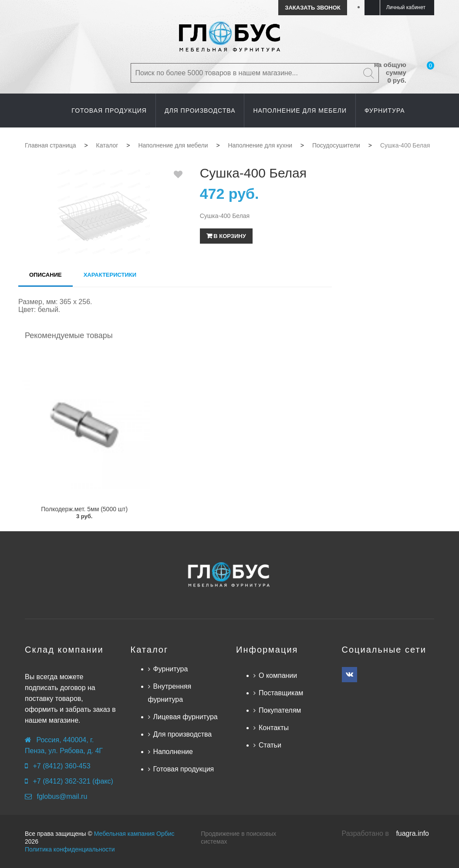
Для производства (183, 734)
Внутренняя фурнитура (170, 693)
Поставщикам (281, 693)
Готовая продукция (184, 769)
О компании (278, 675)
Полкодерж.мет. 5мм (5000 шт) (84, 509)
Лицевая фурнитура (186, 717)
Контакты (274, 728)
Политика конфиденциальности (70, 849)
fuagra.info (412, 833)
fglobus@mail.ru (62, 796)
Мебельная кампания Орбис (134, 834)
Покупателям (280, 710)
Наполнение (173, 752)
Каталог (150, 650)
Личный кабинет (406, 7)
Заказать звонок (312, 8)
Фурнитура (171, 669)
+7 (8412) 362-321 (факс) (73, 781)
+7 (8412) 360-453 (61, 766)
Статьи (270, 745)
